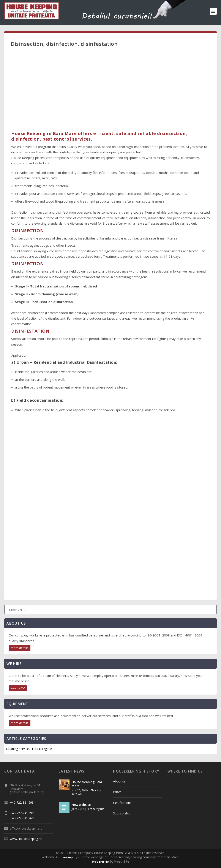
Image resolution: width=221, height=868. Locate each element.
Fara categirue (42, 749)
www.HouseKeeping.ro (26, 839)
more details (20, 648)
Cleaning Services (18, 749)
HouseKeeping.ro (69, 857)
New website (81, 805)
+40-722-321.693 (22, 802)
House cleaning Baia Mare (87, 784)
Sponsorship (122, 813)
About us (119, 781)
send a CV (18, 688)
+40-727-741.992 (22, 813)
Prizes (117, 792)
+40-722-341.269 (22, 818)
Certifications (122, 803)
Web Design (101, 862)
